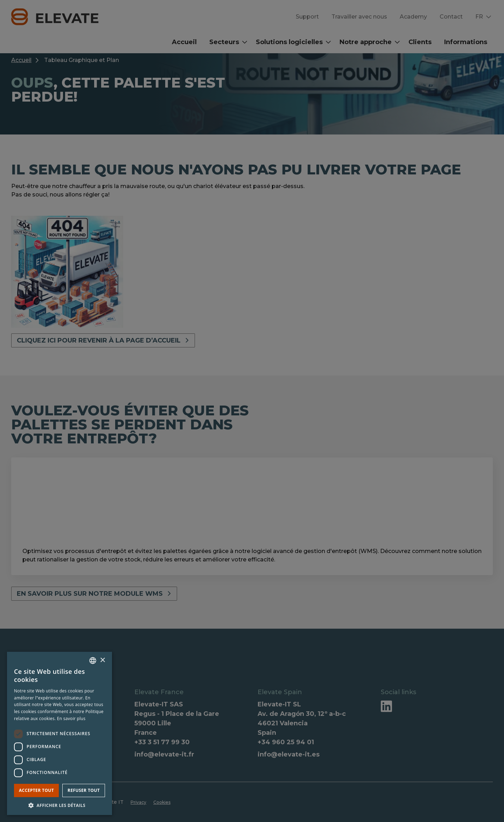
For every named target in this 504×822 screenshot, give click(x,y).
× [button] (102, 660)
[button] (59, 805)
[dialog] (252, 411)
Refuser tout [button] (84, 790)
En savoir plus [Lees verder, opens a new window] (71, 719)
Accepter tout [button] (36, 790)
